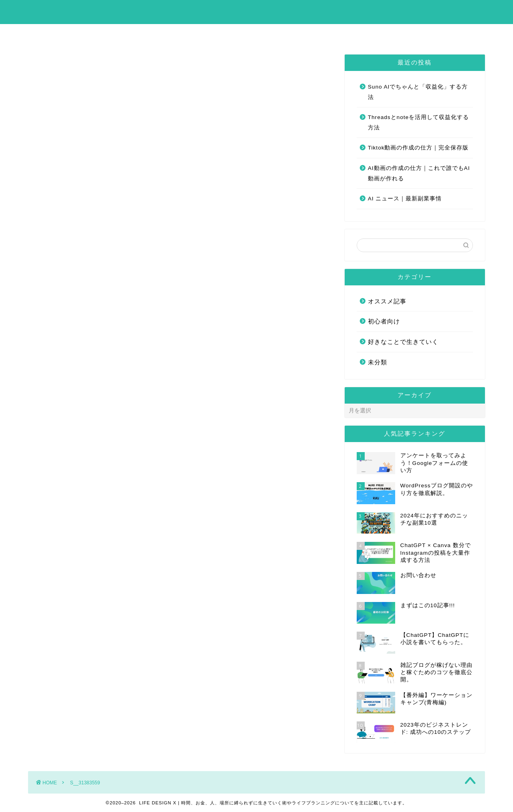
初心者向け (384, 321)
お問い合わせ (296, 34)
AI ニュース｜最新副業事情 (405, 199)
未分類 (378, 362)
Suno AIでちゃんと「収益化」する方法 (418, 92)
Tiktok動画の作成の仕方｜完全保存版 (418, 148)
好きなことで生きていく (403, 342)
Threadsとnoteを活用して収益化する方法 (418, 122)
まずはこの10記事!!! (227, 34)
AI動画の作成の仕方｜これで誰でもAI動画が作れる (419, 173)
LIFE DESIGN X (257, 11)
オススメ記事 (387, 301)
